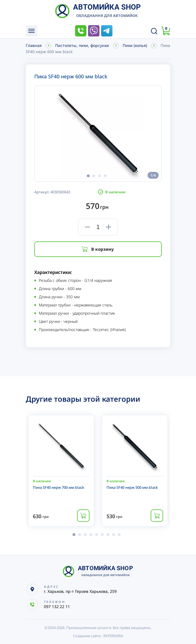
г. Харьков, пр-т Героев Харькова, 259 (80, 591)
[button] (88, 176)
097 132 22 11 (81, 31)
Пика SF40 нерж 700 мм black (58, 487)
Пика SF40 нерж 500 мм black (132, 487)
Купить (83, 516)
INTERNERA (113, 636)
